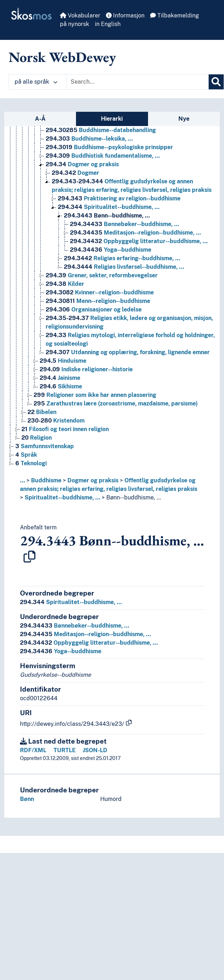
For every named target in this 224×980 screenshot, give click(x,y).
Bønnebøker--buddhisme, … (75, 626)
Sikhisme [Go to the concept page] (61, 386)
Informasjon (125, 15)
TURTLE (65, 750)
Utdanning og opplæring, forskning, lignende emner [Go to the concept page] (128, 352)
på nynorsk (75, 24)
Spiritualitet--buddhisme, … (62, 497)
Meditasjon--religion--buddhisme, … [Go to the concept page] (135, 233)
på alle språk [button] (36, 82)
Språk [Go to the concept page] (26, 455)
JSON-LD (95, 750)
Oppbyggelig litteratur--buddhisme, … (89, 643)
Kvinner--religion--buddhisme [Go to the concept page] (100, 292)
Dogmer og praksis (93, 480)
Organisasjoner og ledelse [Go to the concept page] (94, 310)
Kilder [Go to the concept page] (65, 284)
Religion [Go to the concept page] (37, 438)
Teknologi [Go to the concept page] (31, 463)
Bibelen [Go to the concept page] (42, 412)
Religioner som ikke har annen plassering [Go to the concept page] (95, 395)
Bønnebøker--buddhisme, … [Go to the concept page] (124, 224)
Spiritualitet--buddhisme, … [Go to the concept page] (109, 207)
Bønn (27, 799)
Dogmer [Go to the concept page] (75, 173)
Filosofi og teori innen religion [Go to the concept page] (65, 429)
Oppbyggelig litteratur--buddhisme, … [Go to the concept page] (139, 241)
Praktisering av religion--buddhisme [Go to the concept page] (119, 198)
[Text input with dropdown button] (137, 82)
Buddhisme (46, 480)
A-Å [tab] (40, 119)
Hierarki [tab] (112, 119)
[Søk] (216, 82)
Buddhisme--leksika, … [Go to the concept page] (89, 139)
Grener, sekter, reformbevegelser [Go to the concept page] (102, 275)
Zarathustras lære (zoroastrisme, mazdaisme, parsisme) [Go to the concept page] (116, 403)
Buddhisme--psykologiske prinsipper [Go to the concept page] (109, 147)
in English (108, 24)
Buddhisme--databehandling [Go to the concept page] (101, 130)
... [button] (22, 480)
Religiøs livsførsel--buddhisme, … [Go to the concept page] (124, 267)
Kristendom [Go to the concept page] (56, 421)
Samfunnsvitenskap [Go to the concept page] (45, 446)
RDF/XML (33, 750)
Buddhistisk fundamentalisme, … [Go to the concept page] (103, 156)
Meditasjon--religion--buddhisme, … (85, 634)
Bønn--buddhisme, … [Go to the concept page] (107, 216)
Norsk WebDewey (62, 57)
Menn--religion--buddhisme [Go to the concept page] (98, 301)
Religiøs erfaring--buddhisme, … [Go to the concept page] (122, 258)
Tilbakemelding (175, 15)
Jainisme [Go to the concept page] (60, 378)
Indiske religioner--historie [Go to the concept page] (86, 369)
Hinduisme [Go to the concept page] (63, 361)
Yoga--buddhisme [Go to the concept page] (111, 250)
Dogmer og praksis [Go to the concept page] (82, 164)
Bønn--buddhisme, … (134, 497)
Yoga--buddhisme (61, 651)
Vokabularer (80, 15)
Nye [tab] (184, 119)
